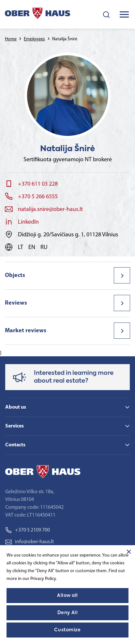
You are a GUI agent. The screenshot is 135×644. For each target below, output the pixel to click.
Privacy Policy (43, 579)
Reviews (16, 303)
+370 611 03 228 (38, 184)
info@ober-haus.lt (30, 542)
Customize (67, 630)
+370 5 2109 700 (28, 530)
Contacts (15, 445)
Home (11, 39)
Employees (34, 39)
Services (15, 426)
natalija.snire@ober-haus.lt (50, 210)
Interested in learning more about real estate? (74, 377)
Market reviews (26, 331)
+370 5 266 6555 (38, 197)
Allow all (67, 596)
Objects (15, 276)
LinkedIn (28, 222)
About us (16, 407)
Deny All (67, 613)
